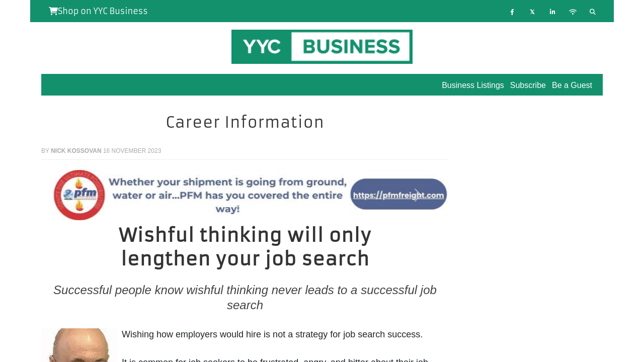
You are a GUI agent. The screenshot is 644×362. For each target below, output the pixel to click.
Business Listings (473, 85)
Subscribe (528, 85)
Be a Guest (572, 85)
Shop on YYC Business (98, 11)
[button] (72, 195)
